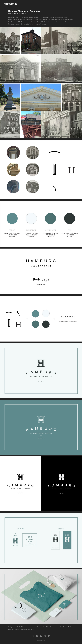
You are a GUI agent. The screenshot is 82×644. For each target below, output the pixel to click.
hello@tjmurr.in (41, 641)
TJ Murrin (11, 4)
